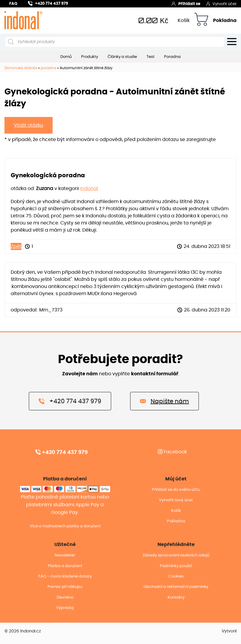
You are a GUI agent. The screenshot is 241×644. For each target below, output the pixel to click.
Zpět (16, 246)
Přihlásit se (186, 4)
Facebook (172, 452)
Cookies (176, 576)
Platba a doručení (65, 566)
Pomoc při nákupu (65, 587)
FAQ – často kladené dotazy (65, 576)
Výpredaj (65, 608)
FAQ (13, 4)
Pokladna (225, 20)
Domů (66, 57)
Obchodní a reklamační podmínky (176, 587)
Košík (184, 20)
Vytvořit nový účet (176, 500)
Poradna (172, 57)
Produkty (90, 57)
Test (151, 57)
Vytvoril (229, 631)
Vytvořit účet (221, 4)
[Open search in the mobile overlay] (115, 42)
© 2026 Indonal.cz (23, 631)
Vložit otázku (29, 125)
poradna (48, 68)
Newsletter (65, 555)
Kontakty (176, 598)
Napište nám (164, 401)
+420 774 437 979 (48, 3)
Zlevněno (65, 598)
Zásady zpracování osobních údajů (176, 555)
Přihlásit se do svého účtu (176, 490)
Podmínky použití (176, 566)
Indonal (89, 189)
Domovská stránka (21, 68)
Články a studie (122, 57)
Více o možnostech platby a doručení (65, 526)
